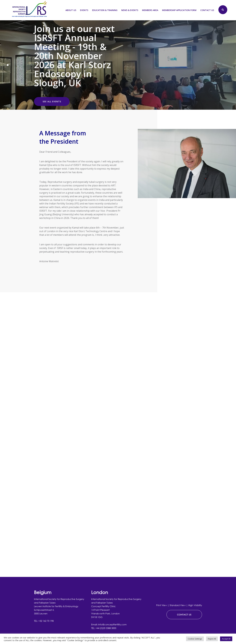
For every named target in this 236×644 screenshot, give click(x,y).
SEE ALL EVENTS (52, 101)
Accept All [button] (226, 639)
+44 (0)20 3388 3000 (106, 628)
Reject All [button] (212, 639)
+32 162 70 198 (46, 621)
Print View (162, 605)
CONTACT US (184, 615)
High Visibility (195, 605)
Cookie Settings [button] (195, 639)
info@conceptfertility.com (112, 624)
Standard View (178, 605)
